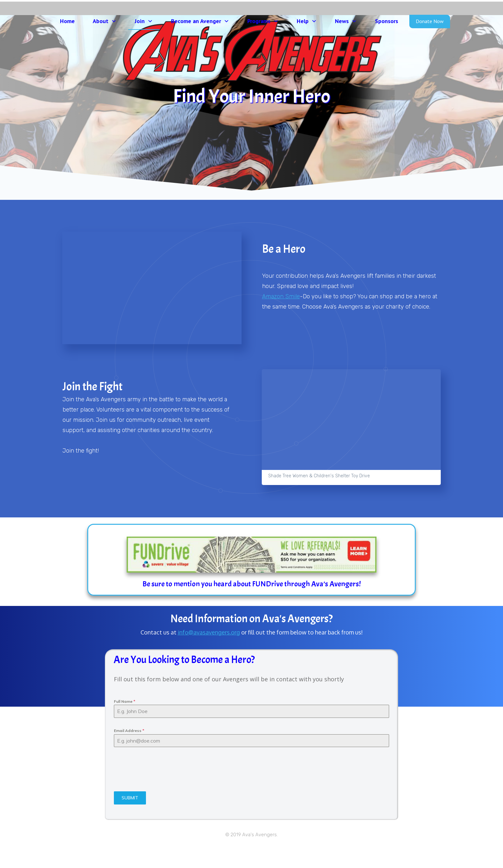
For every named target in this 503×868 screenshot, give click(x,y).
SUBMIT (130, 819)
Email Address (129, 752)
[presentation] (163, 790)
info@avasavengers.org (209, 653)
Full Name (125, 723)
